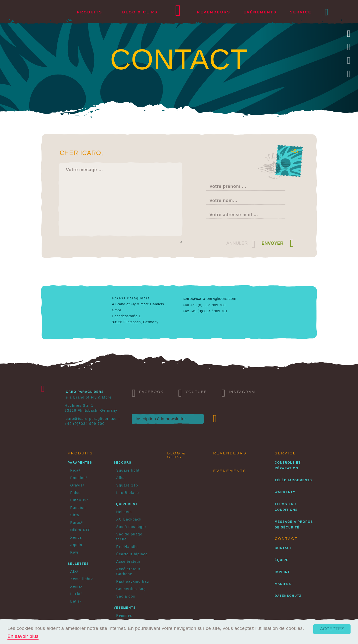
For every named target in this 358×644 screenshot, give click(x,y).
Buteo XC (79, 500)
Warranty (285, 492)
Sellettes (78, 564)
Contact (283, 548)
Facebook (148, 392)
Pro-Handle (127, 547)
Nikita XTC (81, 530)
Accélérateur (129, 562)
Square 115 (127, 485)
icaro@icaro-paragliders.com (210, 299)
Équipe (282, 560)
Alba (121, 478)
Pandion (78, 508)
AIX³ (75, 571)
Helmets (124, 512)
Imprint (282, 572)
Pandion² (79, 478)
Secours (123, 463)
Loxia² (76, 594)
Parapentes (80, 463)
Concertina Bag (131, 589)
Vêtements (125, 608)
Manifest (284, 584)
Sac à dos (126, 596)
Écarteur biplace (132, 554)
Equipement (126, 504)
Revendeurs (214, 12)
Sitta (75, 515)
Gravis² (77, 485)
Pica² (75, 470)
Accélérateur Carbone (129, 571)
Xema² (76, 586)
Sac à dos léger (131, 527)
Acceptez (332, 629)
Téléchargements (293, 480)
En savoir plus (23, 636)
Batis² (76, 601)
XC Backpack (129, 519)
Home (178, 12)
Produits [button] (90, 12)
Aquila (76, 545)
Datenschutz (288, 596)
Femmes (124, 615)
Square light (128, 470)
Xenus (76, 537)
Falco (76, 493)
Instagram (238, 392)
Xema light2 (82, 579)
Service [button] (301, 12)
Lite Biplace (128, 493)
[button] (327, 12)
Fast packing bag (133, 581)
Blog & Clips (140, 12)
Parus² (77, 523)
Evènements (260, 12)
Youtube (193, 392)
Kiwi (74, 552)
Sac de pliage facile (130, 537)
